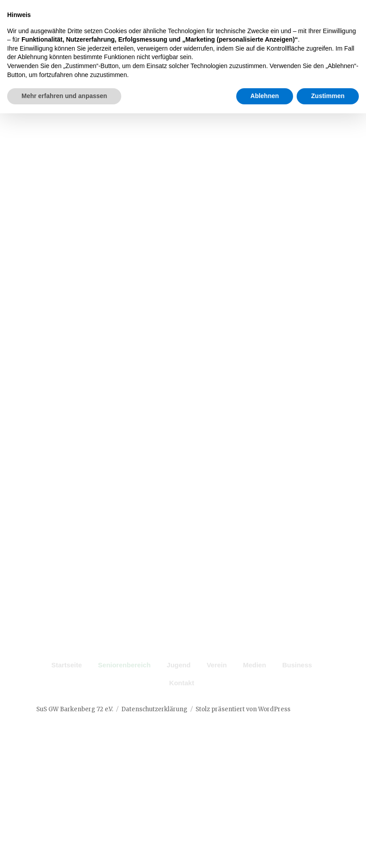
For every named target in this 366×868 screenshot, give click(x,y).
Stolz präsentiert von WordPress (243, 722)
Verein (217, 678)
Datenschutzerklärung (154, 722)
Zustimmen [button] (328, 851)
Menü (311, 57)
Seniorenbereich (124, 678)
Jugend (179, 678)
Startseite (67, 678)
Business (297, 678)
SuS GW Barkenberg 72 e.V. (75, 722)
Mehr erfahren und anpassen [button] (64, 851)
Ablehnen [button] (265, 851)
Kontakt (182, 696)
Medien (255, 678)
